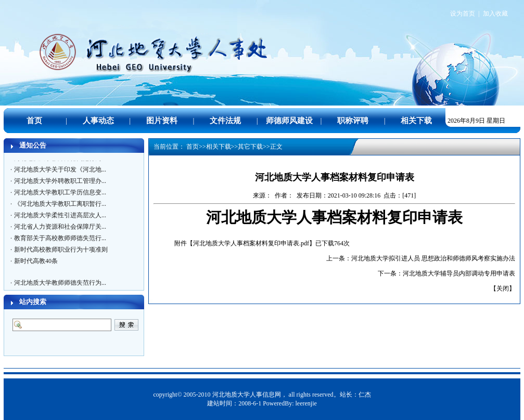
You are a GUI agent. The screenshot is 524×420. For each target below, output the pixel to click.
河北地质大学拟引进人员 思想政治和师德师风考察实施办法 (433, 258)
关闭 (503, 288)
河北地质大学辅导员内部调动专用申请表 (459, 273)
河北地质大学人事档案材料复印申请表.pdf (251, 243)
